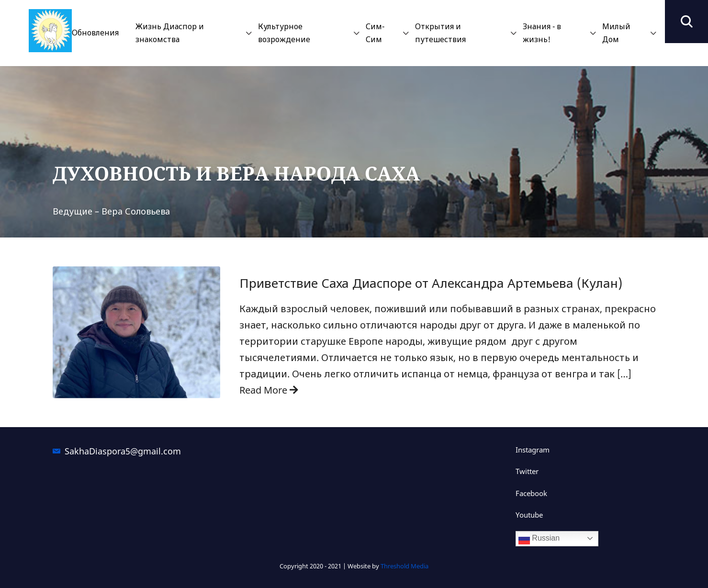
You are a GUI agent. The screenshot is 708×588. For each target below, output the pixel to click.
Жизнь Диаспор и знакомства (170, 33)
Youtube (529, 515)
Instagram (533, 450)
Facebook (531, 493)
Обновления (95, 33)
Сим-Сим (375, 33)
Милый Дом (616, 33)
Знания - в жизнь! (542, 33)
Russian (539, 539)
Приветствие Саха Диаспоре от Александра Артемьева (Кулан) (431, 283)
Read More (269, 390)
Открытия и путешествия (440, 33)
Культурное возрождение (284, 33)
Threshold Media (405, 566)
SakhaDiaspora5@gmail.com (123, 451)
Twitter (527, 471)
